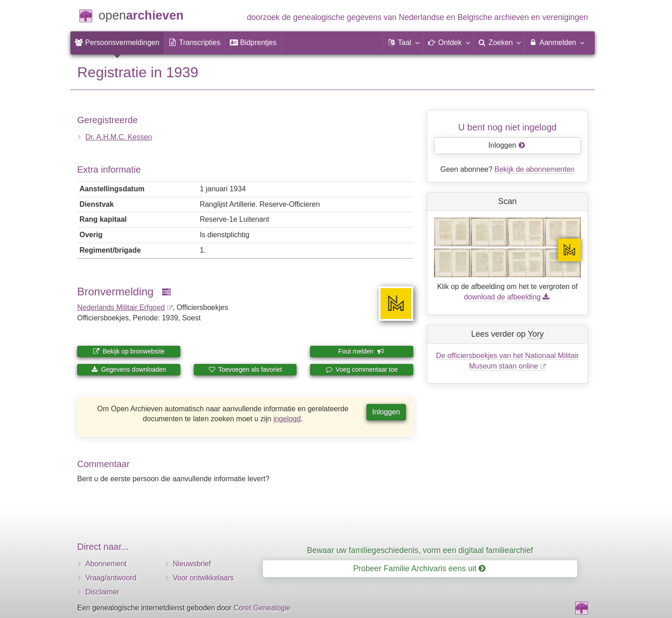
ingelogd (287, 419)
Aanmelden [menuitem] (556, 42)
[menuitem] (117, 43)
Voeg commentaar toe (362, 369)
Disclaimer (102, 592)
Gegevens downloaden (129, 369)
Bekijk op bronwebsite (128, 351)
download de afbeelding (507, 297)
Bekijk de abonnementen (534, 169)
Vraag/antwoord (111, 578)
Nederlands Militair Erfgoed (121, 307)
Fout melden (361, 351)
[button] (403, 43)
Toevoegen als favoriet (245, 369)
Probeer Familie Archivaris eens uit (420, 568)
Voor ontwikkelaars (203, 578)
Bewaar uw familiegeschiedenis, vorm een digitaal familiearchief (420, 550)
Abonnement (106, 564)
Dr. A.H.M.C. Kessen (119, 137)
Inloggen (386, 412)
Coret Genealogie (262, 608)
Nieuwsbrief (192, 564)
